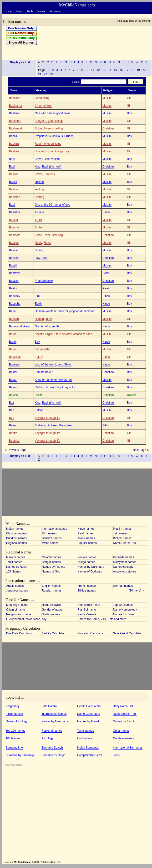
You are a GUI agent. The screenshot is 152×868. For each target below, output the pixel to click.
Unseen (40, 311)
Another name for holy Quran (53, 380)
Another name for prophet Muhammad (70, 311)
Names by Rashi (17, 567)
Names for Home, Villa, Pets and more (102, 619)
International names (54, 529)
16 (121, 70)
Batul (12, 349)
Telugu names (86, 562)
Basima (14, 189)
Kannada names (124, 557)
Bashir (13, 136)
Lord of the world (45, 365)
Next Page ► (142, 450)
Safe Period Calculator (127, 633)
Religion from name (19, 614)
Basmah (14, 227)
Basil (12, 159)
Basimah (15, 197)
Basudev (15, 296)
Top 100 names (123, 605)
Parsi (106, 273)
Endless (40, 425)
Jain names (120, 533)
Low (37, 258)
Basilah (14, 174)
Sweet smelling (53, 128)
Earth (38, 304)
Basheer (14, 113)
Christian (108, 128)
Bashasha (15, 106)
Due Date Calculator (19, 633)
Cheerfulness (43, 106)
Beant (13, 425)
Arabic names (86, 538)
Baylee (13, 395)
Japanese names (17, 591)
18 (132, 70)
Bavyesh (15, 365)
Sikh (105, 425)
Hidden (39, 319)
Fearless (49, 174)
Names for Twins (124, 614)
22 (45, 74)
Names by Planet (88, 721)
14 (110, 70)
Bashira (14, 144)
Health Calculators (89, 706)
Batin (12, 311)
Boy (37, 342)
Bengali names (51, 562)
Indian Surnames (88, 748)
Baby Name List (123, 706)
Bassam (14, 250)
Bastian (14, 281)
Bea (12, 418)
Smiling (39, 197)
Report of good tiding (48, 144)
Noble (38, 243)
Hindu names (86, 529)
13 (104, 70)
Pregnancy (13, 706)
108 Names (13, 572)
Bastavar (15, 273)
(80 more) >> (138, 591)
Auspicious (56, 136)
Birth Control (49, 706)
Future (39, 357)
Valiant (56, 159)
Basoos (14, 243)
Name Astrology (123, 567)
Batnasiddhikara (19, 326)
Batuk (13, 342)
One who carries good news (53, 113)
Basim (13, 182)
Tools (116, 755)
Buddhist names (16, 538)
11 (92, 70)
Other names (121, 731)
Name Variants (87, 614)
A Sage (39, 212)
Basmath (15, 235)
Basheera (15, 121)
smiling (39, 182)
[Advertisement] (93, 41)
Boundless (66, 425)
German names (123, 586)
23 (51, 74)
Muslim (107, 98)
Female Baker (44, 372)
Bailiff (38, 395)
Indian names (15, 529)
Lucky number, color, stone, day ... (28, 619)
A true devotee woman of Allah (73, 334)
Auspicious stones (125, 572)
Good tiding (42, 98)
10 (87, 70)
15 (115, 70)
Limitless (52, 425)
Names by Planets (53, 567)
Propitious (41, 136)
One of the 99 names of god (53, 205)
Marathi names (16, 557)
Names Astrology (17, 721)
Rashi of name (87, 610)
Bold (47, 159)
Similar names (51, 614)
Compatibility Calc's (90, 755)
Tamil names (14, 562)
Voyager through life (48, 418)
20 (144, 70)
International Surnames (128, 748)
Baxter (13, 372)
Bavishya (15, 357)
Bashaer (14, 98)
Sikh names (49, 533)
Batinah (14, 319)
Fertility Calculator (53, 633)
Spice (38, 128)
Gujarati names (52, 557)
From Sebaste (44, 281)
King (38, 167)
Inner (49, 319)
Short (45, 258)
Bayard (14, 387)
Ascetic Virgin (43, 334)
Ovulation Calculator (90, 633)
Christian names (17, 533)
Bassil (13, 266)
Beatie (13, 433)
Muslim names (122, 529)
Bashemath (16, 128)
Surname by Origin (53, 755)
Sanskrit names (52, 538)
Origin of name (16, 610)
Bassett (14, 258)
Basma (13, 220)
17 (127, 70)
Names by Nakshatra (91, 567)
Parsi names (85, 533)
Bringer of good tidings (49, 121)
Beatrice (14, 441)
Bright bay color (65, 387)
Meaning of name (17, 605)
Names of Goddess (90, 572)
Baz (12, 403)
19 (138, 70)
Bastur (13, 288)
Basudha (15, 304)
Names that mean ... (90, 605)
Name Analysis (51, 605)
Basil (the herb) (52, 167)
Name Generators (89, 714)
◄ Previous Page (15, 450)
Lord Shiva (64, 365)
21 (40, 74)
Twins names (50, 543)
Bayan (13, 380)
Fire (37, 296)
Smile (38, 220)
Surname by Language (20, 755)
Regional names (17, 543)
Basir (12, 205)
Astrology (47, 738)
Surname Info (14, 748)
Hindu (106, 212)
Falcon (39, 410)
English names (51, 586)
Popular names (87, 543)
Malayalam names (125, 562)
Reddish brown (44, 387)
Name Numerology (125, 610)
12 (98, 70)
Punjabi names (87, 557)
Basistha (15, 212)
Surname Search (52, 748)
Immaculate (42, 349)
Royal (48, 243)
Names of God (51, 572)
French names (87, 586)
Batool (13, 334)
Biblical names (122, 538)
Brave (38, 159)
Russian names (52, 591)
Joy (67, 151)
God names (85, 738)
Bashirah (15, 151)
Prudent (69, 136)
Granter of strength (47, 326)
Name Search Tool (125, 543)
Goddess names (123, 738)
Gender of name (52, 610)
